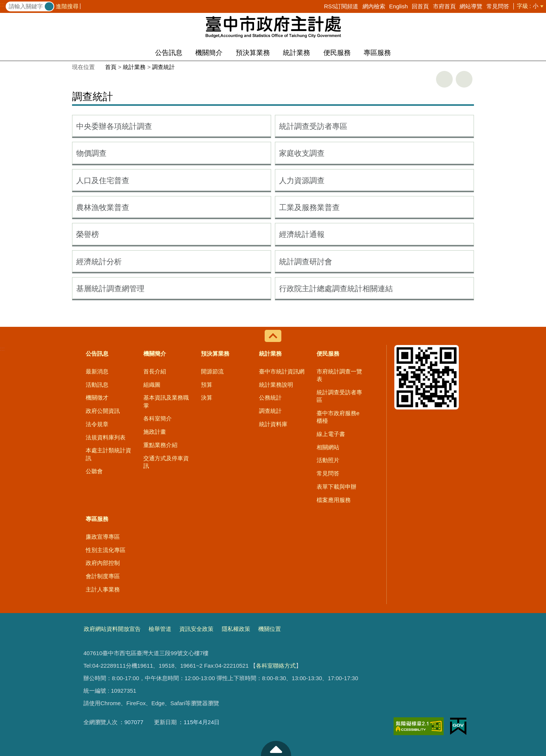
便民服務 (337, 53)
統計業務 (297, 53)
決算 (207, 398)
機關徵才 (97, 398)
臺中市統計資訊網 (282, 371)
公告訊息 (169, 53)
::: (2, 5)
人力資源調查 (302, 180)
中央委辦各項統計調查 (114, 126)
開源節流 (212, 371)
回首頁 (420, 6)
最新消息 (97, 371)
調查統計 (163, 67)
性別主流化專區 (106, 550)
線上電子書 (331, 434)
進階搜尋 (67, 6)
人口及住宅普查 (103, 180)
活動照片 (328, 460)
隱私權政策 (236, 629)
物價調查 (91, 153)
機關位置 (270, 629)
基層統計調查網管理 (110, 289)
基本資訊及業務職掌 (166, 401)
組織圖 (152, 385)
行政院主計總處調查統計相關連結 (336, 289)
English (398, 6)
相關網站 (328, 447)
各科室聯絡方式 (276, 666)
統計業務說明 (276, 385)
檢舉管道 (160, 629)
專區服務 (377, 53)
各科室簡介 (158, 418)
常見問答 (498, 6)
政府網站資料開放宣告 (112, 629)
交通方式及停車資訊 (166, 462)
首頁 (111, 67)
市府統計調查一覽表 (339, 375)
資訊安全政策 (196, 629)
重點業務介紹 (160, 445)
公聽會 (94, 471)
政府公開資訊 (103, 411)
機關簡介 (209, 53)
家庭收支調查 (302, 153)
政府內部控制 (103, 563)
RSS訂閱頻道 (341, 6)
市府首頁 (444, 6)
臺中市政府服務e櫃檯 (338, 417)
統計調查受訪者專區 (313, 126)
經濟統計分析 (99, 262)
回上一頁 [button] (464, 79)
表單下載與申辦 (337, 487)
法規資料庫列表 (106, 437)
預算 (207, 385)
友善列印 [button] (444, 79)
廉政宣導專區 (103, 537)
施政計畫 (155, 432)
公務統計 (270, 398)
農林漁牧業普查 (103, 207)
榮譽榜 (88, 234)
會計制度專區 (103, 576)
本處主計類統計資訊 (108, 454)
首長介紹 (155, 371)
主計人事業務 (103, 589)
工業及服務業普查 (309, 207)
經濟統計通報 (302, 234)
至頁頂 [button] (276, 748)
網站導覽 (471, 6)
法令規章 (97, 424)
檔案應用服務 (334, 500)
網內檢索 (374, 6)
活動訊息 (97, 385)
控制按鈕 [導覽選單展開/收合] (273, 336)
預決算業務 (253, 53)
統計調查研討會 (306, 262)
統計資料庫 (273, 424)
